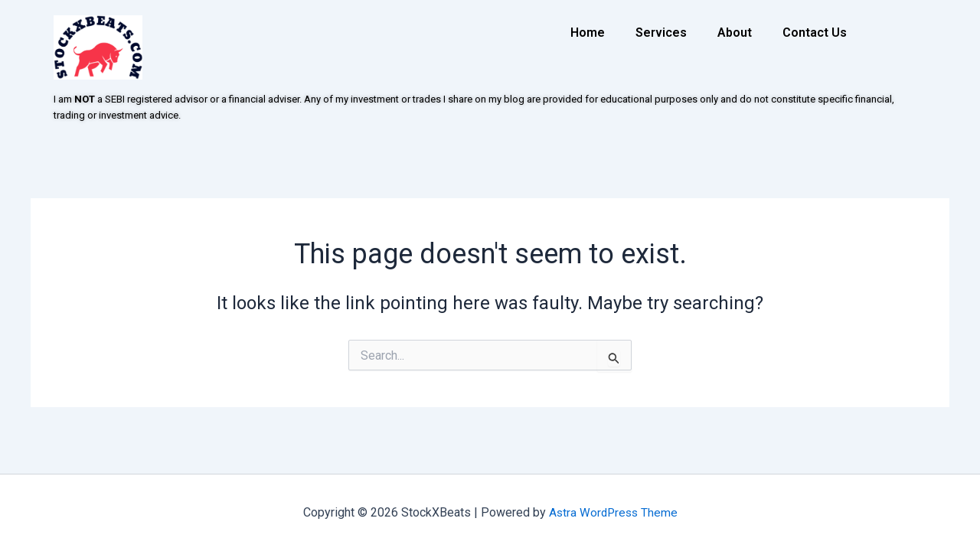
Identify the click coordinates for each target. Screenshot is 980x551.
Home (588, 33)
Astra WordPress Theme (613, 512)
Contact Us (815, 33)
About (735, 33)
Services (661, 33)
